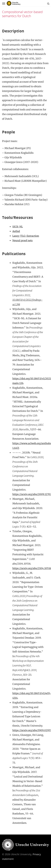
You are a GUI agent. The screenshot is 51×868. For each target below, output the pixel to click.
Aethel (16, 231)
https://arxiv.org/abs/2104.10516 (32, 568)
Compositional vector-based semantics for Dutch (22, 14)
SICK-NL (18, 227)
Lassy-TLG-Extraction (26, 236)
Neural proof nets (23, 240)
